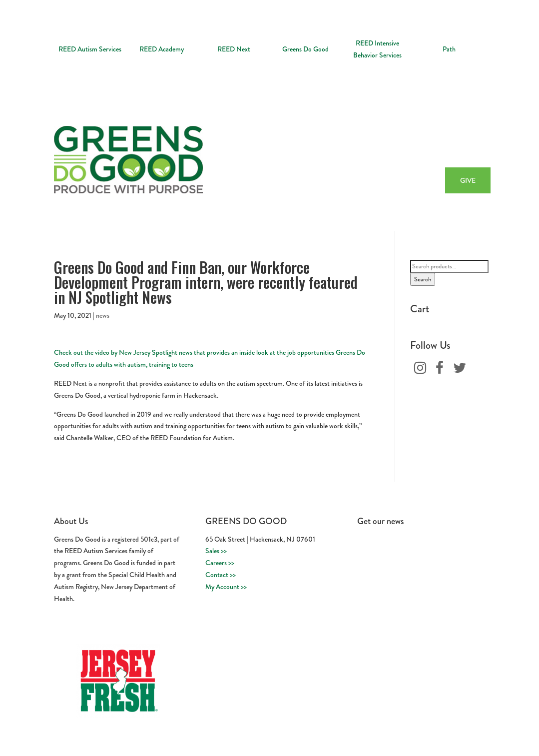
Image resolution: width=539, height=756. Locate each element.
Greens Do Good (305, 49)
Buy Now (462, 147)
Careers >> (220, 563)
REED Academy (162, 49)
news (103, 315)
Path (449, 49)
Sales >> (216, 551)
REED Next (234, 49)
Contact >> (221, 575)
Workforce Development (372, 147)
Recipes (428, 147)
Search (423, 279)
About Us (303, 147)
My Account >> (226, 587)
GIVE (468, 180)
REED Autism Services (90, 49)
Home (270, 147)
